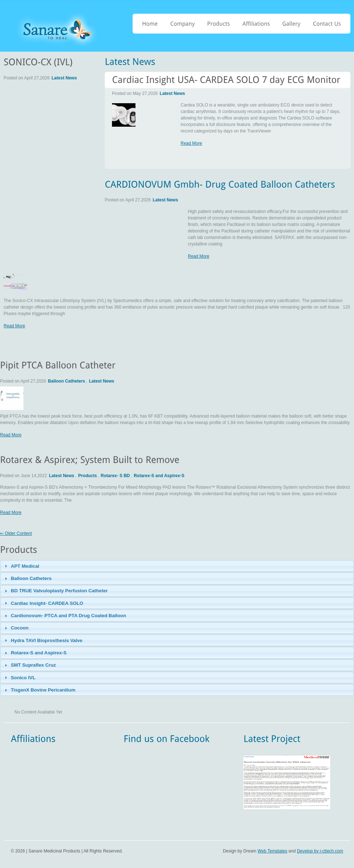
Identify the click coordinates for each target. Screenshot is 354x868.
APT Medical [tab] (21, 566)
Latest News (172, 93)
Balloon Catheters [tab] (27, 579)
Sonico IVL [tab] (19, 677)
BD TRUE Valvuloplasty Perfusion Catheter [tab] (55, 591)
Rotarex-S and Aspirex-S (159, 476)
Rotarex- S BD (115, 476)
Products (87, 476)
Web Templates (272, 851)
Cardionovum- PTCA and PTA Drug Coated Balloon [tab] (64, 616)
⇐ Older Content (16, 533)
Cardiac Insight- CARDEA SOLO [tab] (43, 603)
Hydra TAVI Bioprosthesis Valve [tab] (43, 640)
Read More (191, 143)
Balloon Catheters (67, 381)
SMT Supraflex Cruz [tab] (29, 665)
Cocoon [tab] (16, 628)
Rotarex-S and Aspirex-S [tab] (35, 653)
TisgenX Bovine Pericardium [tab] (39, 690)
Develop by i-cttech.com (320, 851)
